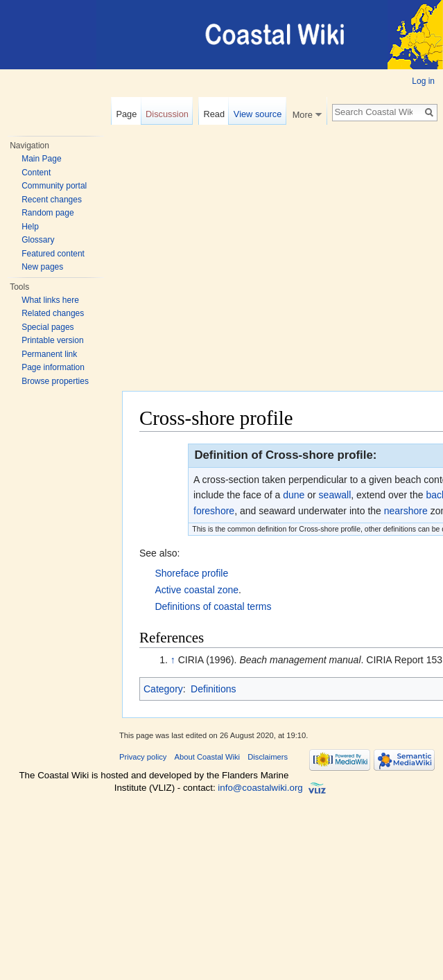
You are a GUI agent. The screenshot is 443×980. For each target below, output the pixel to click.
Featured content (53, 254)
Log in (423, 81)
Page (126, 114)
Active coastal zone (197, 590)
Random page (47, 213)
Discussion (167, 114)
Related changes (53, 313)
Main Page (41, 159)
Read (214, 114)
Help (30, 227)
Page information (53, 367)
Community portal (54, 186)
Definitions (213, 689)
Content (36, 173)
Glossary (38, 240)
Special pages (47, 327)
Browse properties (55, 381)
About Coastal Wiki (208, 757)
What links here (50, 300)
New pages (42, 267)
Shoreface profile (191, 573)
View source (258, 114)
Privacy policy (143, 757)
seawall (335, 495)
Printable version (52, 340)
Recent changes (52, 200)
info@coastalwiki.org (260, 788)
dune (294, 495)
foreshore (214, 511)
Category (163, 689)
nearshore (406, 511)
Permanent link (49, 354)
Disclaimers (268, 757)
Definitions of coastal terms (213, 606)
